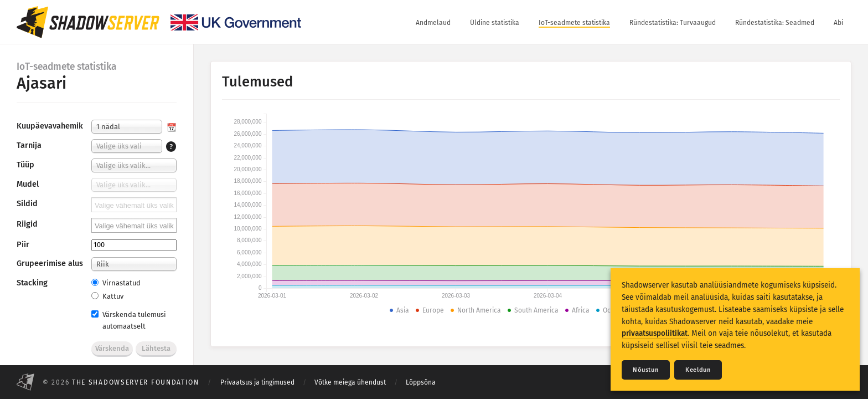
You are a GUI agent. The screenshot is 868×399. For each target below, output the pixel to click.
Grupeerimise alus (50, 264)
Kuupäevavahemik (50, 126)
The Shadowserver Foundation (136, 382)
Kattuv (107, 296)
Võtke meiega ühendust (350, 382)
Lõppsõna (421, 382)
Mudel (28, 184)
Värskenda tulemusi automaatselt (129, 320)
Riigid (27, 224)
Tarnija (29, 145)
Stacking (32, 283)
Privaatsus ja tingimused (257, 382)
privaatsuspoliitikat (655, 333)
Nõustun (646, 370)
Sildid (27, 204)
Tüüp (25, 165)
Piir (23, 245)
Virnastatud (116, 283)
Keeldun (698, 370)
